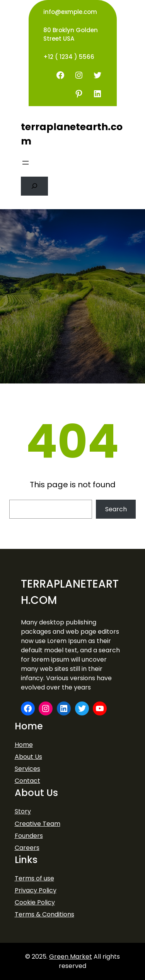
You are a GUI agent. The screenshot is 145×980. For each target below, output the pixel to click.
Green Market (71, 957)
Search (116, 509)
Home (24, 745)
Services (27, 769)
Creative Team (38, 824)
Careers (27, 848)
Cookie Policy (35, 902)
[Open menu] (26, 163)
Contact (27, 781)
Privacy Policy (36, 890)
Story (23, 811)
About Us (28, 757)
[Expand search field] (35, 186)
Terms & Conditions (44, 914)
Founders (29, 836)
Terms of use (34, 878)
